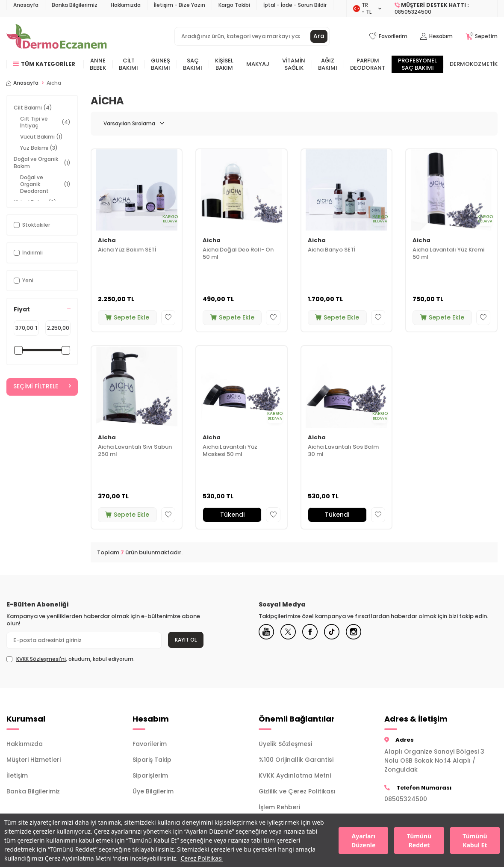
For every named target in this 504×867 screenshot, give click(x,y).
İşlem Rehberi (279, 807)
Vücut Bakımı (41, 137)
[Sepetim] (482, 37)
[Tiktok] (338, 633)
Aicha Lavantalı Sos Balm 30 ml (343, 451)
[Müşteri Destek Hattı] (443, 9)
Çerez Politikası (202, 858)
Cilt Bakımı (128, 64)
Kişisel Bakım (224, 64)
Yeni (24, 280)
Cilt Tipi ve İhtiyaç (45, 122)
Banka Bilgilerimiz (75, 5)
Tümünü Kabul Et (475, 840)
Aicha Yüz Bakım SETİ (127, 250)
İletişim (17, 775)
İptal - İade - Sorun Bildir (295, 5)
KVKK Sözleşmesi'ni (41, 659)
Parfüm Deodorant (368, 64)
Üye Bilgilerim (153, 791)
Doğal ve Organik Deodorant (45, 184)
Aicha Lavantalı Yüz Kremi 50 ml (448, 254)
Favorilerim (150, 744)
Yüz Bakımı (39, 148)
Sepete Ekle (127, 317)
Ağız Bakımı (328, 64)
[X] (291, 633)
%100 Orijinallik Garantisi (296, 760)
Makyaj (258, 64)
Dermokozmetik (474, 64)
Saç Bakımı (193, 64)
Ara (319, 36)
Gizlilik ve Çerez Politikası (297, 791)
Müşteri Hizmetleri (34, 760)
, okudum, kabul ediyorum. (71, 659)
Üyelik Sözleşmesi (285, 744)
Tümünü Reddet (419, 840)
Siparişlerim (150, 775)
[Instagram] (361, 633)
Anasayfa (26, 5)
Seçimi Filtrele (42, 387)
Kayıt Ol (186, 640)
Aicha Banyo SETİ (332, 250)
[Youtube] (267, 633)
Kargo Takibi (234, 5)
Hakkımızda (126, 5)
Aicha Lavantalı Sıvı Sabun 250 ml (135, 451)
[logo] (57, 36)
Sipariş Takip (152, 760)
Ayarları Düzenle (363, 840)
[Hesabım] (436, 37)
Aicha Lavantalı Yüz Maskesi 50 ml (230, 451)
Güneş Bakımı (161, 64)
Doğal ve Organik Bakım (42, 162)
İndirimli (28, 253)
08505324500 (406, 799)
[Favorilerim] (388, 37)
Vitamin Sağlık (294, 64)
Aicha (107, 241)
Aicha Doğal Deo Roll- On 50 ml (238, 254)
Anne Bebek (98, 64)
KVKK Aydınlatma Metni (295, 775)
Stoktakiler (32, 225)
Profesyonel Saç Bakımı (417, 64)
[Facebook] (314, 633)
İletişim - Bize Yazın (180, 5)
